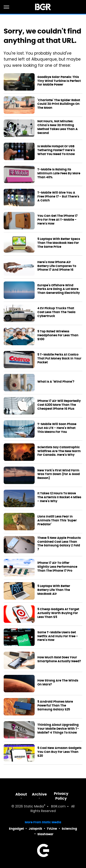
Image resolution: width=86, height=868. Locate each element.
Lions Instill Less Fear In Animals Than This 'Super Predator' (57, 520)
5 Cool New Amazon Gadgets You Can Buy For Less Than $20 (59, 752)
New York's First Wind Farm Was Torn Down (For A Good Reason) (59, 474)
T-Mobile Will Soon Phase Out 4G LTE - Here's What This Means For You (57, 428)
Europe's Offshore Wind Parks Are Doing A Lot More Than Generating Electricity (59, 289)
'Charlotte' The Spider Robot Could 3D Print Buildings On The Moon (59, 104)
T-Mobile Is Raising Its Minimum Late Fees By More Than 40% (59, 173)
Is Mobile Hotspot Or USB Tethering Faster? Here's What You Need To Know (56, 150)
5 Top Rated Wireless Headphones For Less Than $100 (58, 335)
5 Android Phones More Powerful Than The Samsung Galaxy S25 (55, 706)
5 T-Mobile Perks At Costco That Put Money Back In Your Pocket (59, 359)
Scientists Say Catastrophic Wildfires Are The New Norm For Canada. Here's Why (59, 451)
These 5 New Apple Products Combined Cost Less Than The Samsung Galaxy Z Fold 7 (59, 544)
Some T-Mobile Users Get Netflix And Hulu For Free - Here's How (58, 636)
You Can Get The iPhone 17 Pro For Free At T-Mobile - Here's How (57, 220)
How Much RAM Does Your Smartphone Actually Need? (59, 659)
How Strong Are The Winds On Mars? (58, 683)
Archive (39, 794)
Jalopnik (35, 829)
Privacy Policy (61, 796)
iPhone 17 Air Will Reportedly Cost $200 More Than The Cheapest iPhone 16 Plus (59, 405)
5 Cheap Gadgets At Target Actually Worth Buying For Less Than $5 (58, 613)
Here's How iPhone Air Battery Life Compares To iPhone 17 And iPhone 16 (57, 266)
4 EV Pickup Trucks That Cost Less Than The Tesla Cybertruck (56, 312)
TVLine (52, 829)
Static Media (34, 807)
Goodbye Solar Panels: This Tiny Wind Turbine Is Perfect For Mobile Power (59, 81)
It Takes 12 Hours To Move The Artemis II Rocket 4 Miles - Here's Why (59, 497)
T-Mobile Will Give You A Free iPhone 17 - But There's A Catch (58, 197)
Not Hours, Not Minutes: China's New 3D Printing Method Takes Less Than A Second (58, 127)
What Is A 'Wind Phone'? (56, 382)
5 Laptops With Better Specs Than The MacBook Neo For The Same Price (59, 243)
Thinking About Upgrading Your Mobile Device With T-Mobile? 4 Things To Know (58, 729)
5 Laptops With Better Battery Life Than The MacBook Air (54, 590)
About (21, 794)
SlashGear (45, 834)
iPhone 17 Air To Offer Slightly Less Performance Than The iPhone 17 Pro (57, 567)
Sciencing (69, 829)
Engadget (16, 829)
